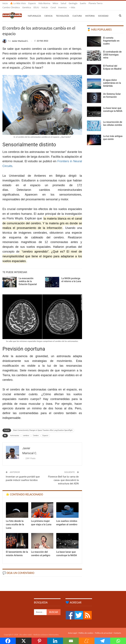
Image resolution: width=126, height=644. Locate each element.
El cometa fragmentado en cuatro (111, 37)
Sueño (83, 3)
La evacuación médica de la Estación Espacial (28, 277)
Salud (63, 3)
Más (92, 3)
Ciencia (48, 12)
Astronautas (15, 432)
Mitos (55, 3)
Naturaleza (34, 12)
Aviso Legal (72, 629)
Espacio (32, 3)
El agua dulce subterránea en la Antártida (112, 79)
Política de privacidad (103, 629)
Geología (73, 3)
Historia (90, 12)
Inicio (5, 3)
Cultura (77, 12)
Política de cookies (86, 629)
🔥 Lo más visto (18, 3)
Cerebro (36, 432)
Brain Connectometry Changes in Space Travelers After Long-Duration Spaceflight (43, 426)
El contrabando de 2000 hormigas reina (112, 51)
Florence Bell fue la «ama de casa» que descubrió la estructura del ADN (63, 476)
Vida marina (44, 3)
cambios (26, 432)
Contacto (117, 629)
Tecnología (63, 12)
